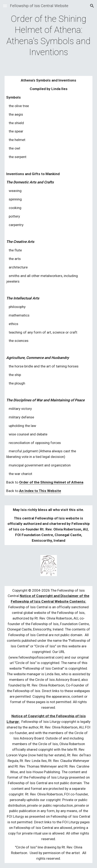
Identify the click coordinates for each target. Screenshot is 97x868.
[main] (48, 35)
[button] (5, 6)
